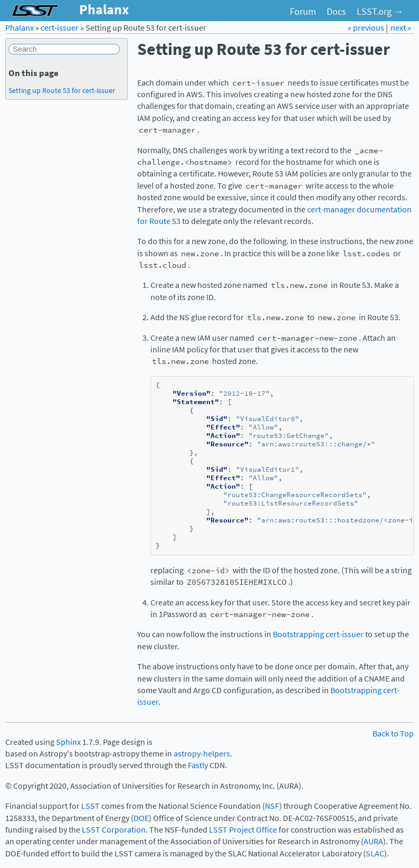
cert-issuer (60, 28)
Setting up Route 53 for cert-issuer (62, 90)
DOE (141, 818)
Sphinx (68, 742)
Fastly (198, 765)
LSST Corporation (114, 830)
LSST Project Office (243, 830)
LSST (91, 806)
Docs (336, 12)
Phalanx (20, 28)
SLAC (375, 853)
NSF (272, 806)
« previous (367, 28)
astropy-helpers (202, 754)
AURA (373, 841)
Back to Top (393, 734)
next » (401, 28)
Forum (303, 12)
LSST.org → (380, 12)
